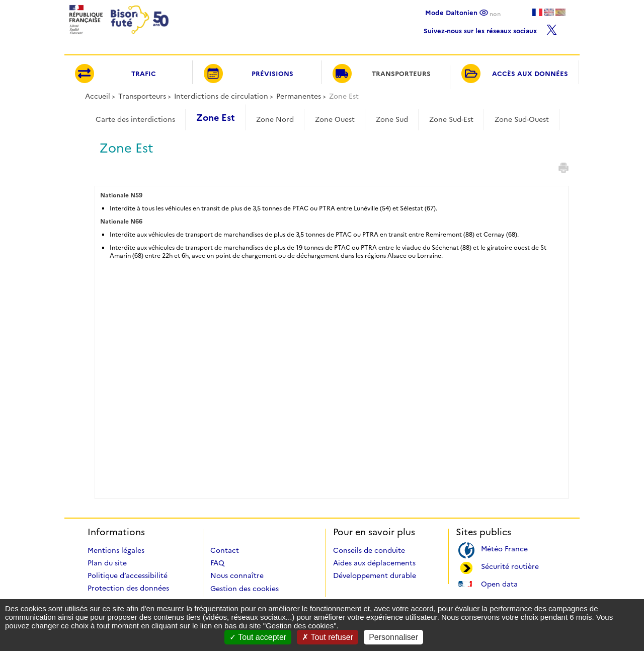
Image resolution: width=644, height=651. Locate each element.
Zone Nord (275, 119)
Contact (225, 550)
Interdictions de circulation (221, 96)
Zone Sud (392, 119)
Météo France (504, 548)
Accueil (98, 96)
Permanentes (299, 96)
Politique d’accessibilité (128, 575)
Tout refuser (328, 637)
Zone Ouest (335, 119)
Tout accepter (258, 637)
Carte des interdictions (135, 119)
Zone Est (216, 118)
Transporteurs (142, 96)
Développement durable (375, 575)
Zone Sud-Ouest (522, 119)
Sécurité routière (510, 566)
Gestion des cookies (245, 589)
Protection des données (128, 588)
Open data (499, 583)
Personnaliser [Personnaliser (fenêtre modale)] (393, 637)
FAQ (217, 563)
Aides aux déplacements (374, 563)
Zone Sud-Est (451, 119)
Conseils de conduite (369, 550)
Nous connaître (237, 575)
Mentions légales (116, 550)
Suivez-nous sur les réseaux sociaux (490, 28)
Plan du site (107, 563)
